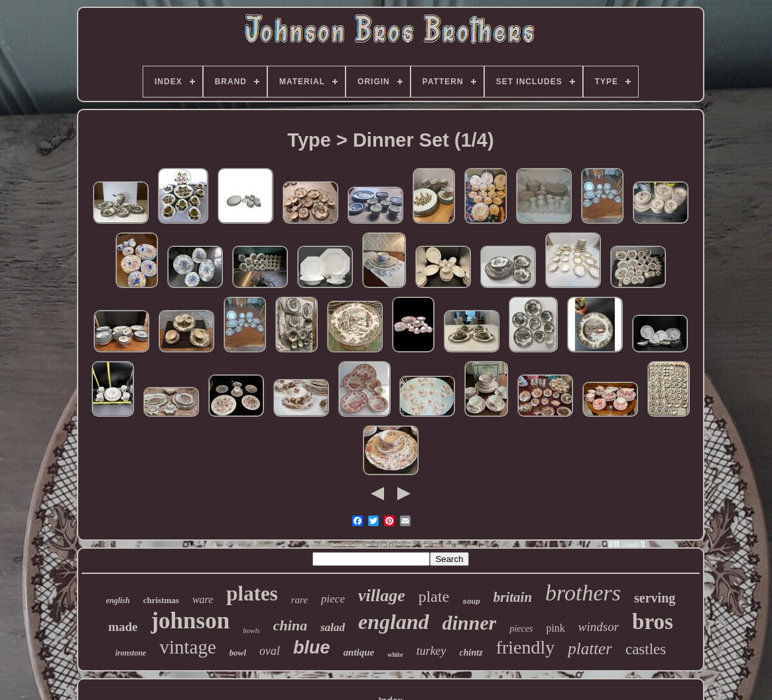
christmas (161, 600)
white (395, 655)
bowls (251, 630)
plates (252, 594)
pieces (521, 629)
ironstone (131, 653)
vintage (187, 647)
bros (653, 622)
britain (513, 597)
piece (333, 599)
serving (655, 598)
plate (434, 596)
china (290, 625)
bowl (238, 653)
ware (203, 599)
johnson (190, 621)
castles (646, 649)
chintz (471, 653)
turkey (431, 651)
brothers (583, 593)
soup (471, 602)
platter (590, 649)
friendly (526, 647)
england (394, 622)
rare (299, 600)
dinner (470, 623)
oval (270, 651)
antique (359, 652)
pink (555, 628)
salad (333, 627)
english (118, 600)
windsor (599, 627)
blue (312, 648)
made (123, 627)
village (382, 595)
